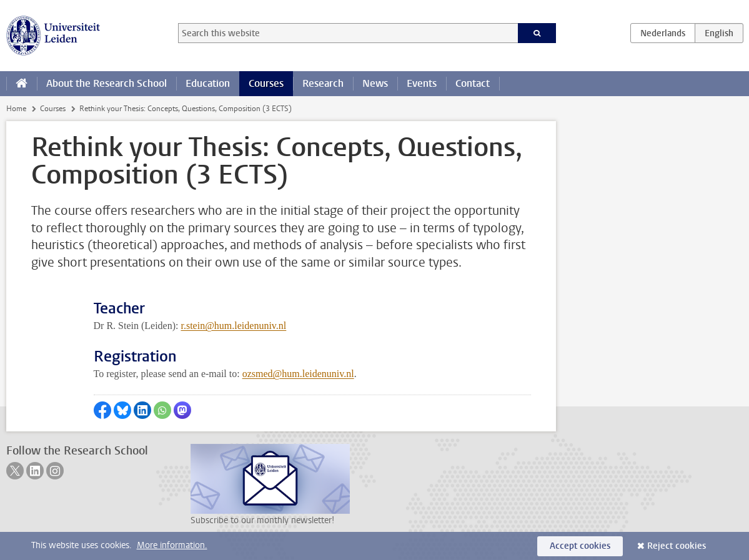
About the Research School (107, 83)
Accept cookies (580, 546)
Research (323, 83)
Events (422, 83)
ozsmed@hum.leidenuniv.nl (298, 374)
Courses (266, 83)
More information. (172, 545)
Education (208, 83)
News (375, 83)
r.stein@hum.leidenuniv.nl (233, 326)
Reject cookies (677, 546)
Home (16, 109)
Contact (473, 83)
